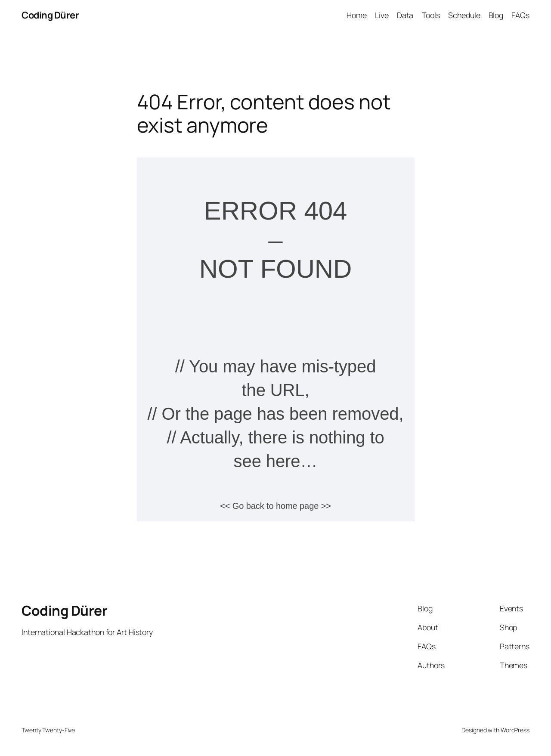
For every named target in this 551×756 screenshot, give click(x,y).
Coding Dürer (50, 15)
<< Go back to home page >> (275, 506)
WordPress (515, 730)
